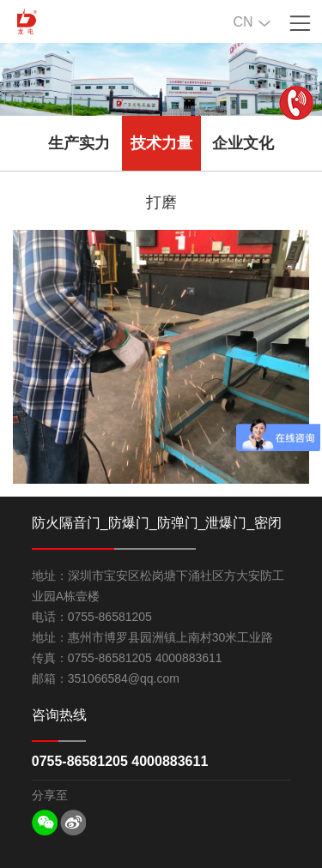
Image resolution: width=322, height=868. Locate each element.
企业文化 (243, 143)
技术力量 (161, 143)
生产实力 (79, 143)
